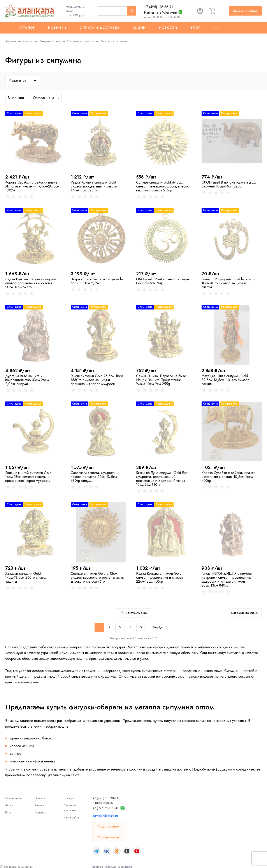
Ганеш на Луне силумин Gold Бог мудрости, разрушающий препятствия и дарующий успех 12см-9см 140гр (162, 479)
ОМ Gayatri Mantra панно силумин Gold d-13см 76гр (162, 281)
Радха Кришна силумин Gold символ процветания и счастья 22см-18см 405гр (160, 577)
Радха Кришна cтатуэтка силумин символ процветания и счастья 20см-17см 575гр (31, 283)
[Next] (161, 628)
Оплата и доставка (100, 28)
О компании (13, 798)
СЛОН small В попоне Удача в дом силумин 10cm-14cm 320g (229, 184)
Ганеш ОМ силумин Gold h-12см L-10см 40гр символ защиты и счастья (228, 283)
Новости (168, 28)
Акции (139, 28)
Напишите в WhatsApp (161, 12)
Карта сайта (71, 817)
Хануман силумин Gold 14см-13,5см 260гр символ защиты (26, 577)
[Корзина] (213, 11)
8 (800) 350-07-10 (105, 803)
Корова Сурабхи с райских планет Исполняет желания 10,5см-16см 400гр (228, 477)
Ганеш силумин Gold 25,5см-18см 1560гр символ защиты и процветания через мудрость (97, 380)
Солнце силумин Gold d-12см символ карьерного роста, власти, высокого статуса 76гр (97, 577)
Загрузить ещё (133, 613)
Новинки (57, 28)
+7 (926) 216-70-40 (106, 808)
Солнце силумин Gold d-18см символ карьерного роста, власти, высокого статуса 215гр (163, 186)
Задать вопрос (109, 826)
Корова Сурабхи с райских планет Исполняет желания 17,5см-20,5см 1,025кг (32, 186)
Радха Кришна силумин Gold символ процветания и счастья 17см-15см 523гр (94, 186)
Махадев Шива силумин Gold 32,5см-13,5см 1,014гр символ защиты (225, 380)
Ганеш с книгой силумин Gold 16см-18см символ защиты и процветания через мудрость (28, 477)
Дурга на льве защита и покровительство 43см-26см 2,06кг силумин (27, 380)
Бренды (69, 798)
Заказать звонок (245, 11)
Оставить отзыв (109, 837)
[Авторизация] (200, 11)
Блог (195, 28)
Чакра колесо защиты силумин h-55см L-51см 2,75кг (97, 281)
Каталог (23, 28)
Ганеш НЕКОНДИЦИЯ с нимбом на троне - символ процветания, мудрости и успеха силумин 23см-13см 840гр (227, 579)
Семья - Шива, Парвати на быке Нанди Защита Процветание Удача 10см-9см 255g (161, 380)
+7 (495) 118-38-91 (159, 7)
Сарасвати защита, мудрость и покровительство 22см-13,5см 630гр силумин (95, 477)
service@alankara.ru (105, 816)
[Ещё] (216, 28)
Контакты (40, 812)
